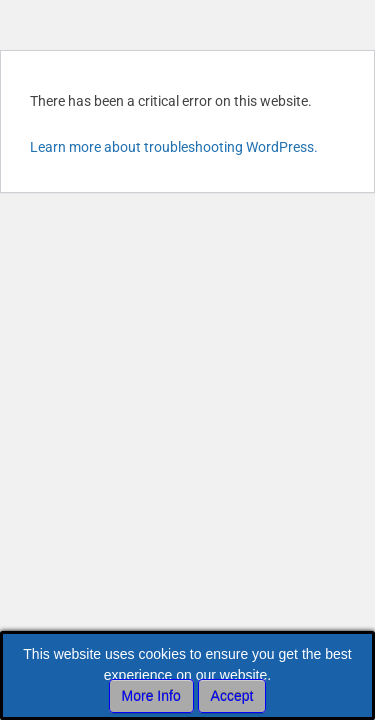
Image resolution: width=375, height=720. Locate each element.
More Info (151, 696)
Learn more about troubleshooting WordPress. (174, 147)
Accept (232, 696)
